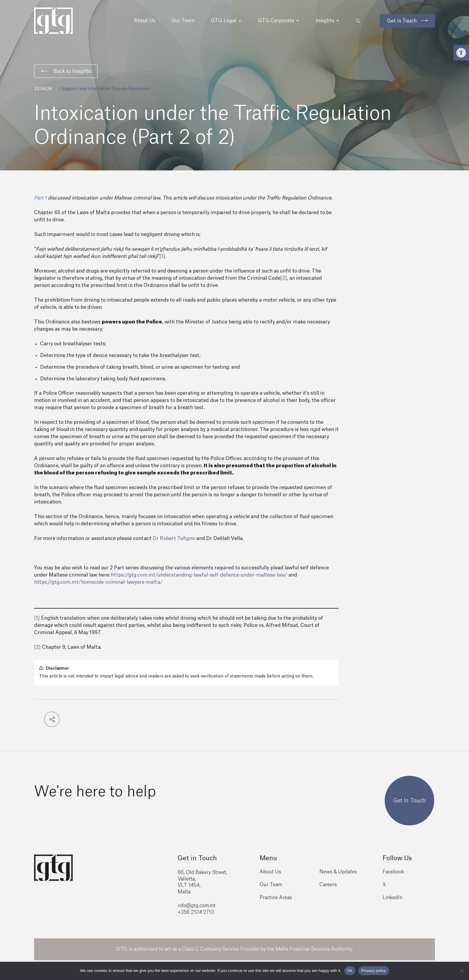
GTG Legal (226, 21)
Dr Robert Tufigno (174, 539)
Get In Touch (409, 801)
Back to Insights (66, 71)
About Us (145, 21)
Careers (328, 885)
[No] (462, 971)
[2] (284, 278)
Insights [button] (328, 21)
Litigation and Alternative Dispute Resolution (104, 89)
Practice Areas (276, 898)
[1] (162, 256)
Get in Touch (402, 21)
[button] (461, 53)
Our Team (183, 21)
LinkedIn (392, 898)
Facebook (393, 872)
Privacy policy (374, 971)
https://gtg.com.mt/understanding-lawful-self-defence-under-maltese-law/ (199, 575)
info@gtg (188, 906)
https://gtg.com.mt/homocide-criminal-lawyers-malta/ (98, 582)
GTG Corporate (279, 21)
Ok (350, 971)
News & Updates (338, 872)
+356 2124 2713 (196, 912)
